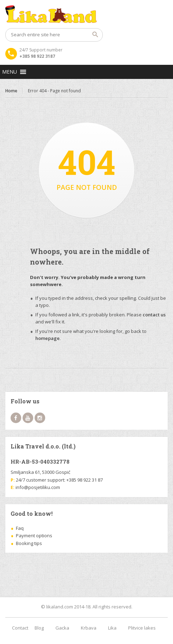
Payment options (34, 535)
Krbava (89, 628)
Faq (20, 528)
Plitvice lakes (142, 628)
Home (11, 91)
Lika (112, 628)
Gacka (62, 628)
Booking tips (29, 543)
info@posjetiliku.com (38, 487)
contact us (154, 315)
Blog (39, 628)
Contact (20, 628)
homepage (47, 338)
